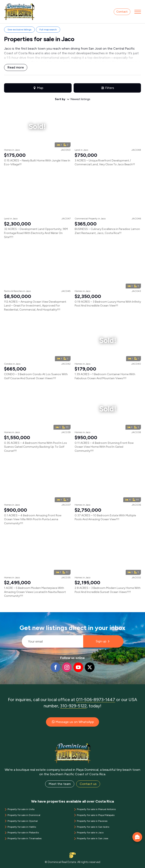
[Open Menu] (138, 12)
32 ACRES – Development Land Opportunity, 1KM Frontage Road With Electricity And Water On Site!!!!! (36, 233)
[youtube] (78, 667)
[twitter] (90, 667)
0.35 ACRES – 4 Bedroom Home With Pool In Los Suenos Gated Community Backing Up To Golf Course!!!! (35, 447)
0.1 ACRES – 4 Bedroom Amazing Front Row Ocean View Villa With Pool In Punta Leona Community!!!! (33, 519)
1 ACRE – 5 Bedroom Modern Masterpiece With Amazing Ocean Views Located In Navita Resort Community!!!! (35, 592)
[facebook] (56, 667)
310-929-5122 (73, 706)
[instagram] (67, 667)
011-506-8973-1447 (96, 700)
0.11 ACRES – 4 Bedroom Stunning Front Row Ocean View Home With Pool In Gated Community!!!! (104, 447)
